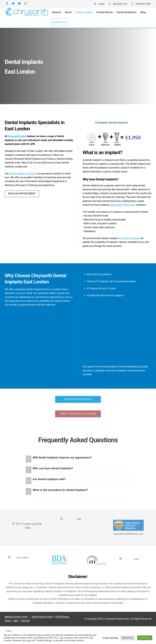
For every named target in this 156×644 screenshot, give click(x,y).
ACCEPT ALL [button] (145, 638)
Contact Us (59, 26)
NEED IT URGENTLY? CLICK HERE (78, 423)
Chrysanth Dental (18, 144)
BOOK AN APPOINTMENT (23, 211)
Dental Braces (105, 16)
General (57, 16)
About (69, 16)
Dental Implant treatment (24, 185)
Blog (144, 16)
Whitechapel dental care (97, 222)
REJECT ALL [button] (128, 638)
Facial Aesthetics (127, 16)
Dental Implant (85, 16)
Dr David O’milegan (133, 263)
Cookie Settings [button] (110, 638)
